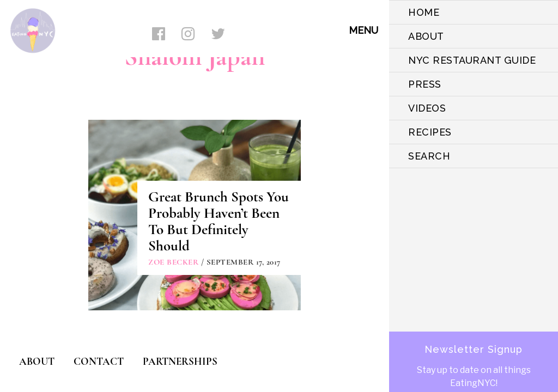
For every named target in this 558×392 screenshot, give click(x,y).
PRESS (425, 84)
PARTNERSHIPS (180, 361)
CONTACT (99, 361)
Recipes (430, 132)
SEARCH (429, 156)
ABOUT (426, 36)
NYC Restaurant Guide (472, 60)
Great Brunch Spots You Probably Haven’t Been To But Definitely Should (219, 221)
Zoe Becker (173, 262)
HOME (424, 12)
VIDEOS (427, 108)
